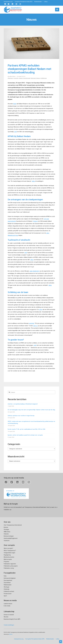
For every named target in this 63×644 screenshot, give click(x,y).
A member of (16, 494)
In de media (7, 606)
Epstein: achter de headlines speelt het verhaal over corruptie (25, 435)
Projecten (6, 562)
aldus (33, 181)
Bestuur (6, 527)
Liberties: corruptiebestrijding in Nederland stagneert (23, 404)
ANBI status (7, 532)
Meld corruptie (8, 559)
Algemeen (10, 78)
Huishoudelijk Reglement (11, 538)
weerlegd (32, 323)
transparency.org (8, 2)
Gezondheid (7, 583)
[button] (57, 10)
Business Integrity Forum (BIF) (12, 619)
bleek (15, 104)
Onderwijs (7, 589)
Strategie (6, 529)
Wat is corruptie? (8, 548)
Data (5, 576)
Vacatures (7, 541)
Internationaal (27, 78)
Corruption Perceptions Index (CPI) (23, 2)
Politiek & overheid (9, 591)
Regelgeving (7, 555)
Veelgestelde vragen (9, 553)
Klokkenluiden (38, 2)
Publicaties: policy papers (11, 566)
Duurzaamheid (8, 580)
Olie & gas (6, 587)
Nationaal (33, 78)
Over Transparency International (13, 525)
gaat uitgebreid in (35, 271)
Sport (5, 596)
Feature (21, 78)
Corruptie (16, 78)
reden (41, 310)
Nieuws (38, 78)
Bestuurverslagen (9, 536)
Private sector (8, 594)
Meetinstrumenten (9, 557)
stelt (15, 132)
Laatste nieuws (8, 604)
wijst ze (35, 326)
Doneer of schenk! (9, 615)
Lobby (45, 2)
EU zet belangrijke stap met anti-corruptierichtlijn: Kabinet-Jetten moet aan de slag (31, 410)
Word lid (6, 617)
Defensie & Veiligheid (10, 578)
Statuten (6, 534)
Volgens (35, 221)
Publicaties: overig (9, 568)
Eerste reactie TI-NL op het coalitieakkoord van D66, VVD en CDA (26, 429)
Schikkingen (44, 78)
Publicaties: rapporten (10, 564)
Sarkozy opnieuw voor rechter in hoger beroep (21, 416)
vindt (35, 345)
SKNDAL (11, 634)
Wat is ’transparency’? (10, 551)
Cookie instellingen (9, 625)
